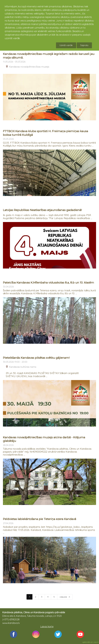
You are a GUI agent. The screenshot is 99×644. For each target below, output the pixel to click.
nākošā (64, 597)
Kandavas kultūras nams (23, 367)
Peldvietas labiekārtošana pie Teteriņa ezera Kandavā (40, 519)
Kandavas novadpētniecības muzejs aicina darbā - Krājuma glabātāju (44, 439)
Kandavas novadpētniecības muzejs (29, 67)
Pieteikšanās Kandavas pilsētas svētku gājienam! (36, 358)
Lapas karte (47, 626)
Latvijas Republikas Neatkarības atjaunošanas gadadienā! (42, 210)
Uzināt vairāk (66, 45)
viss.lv (96, 642)
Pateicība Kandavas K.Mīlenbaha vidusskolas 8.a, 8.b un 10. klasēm (48, 283)
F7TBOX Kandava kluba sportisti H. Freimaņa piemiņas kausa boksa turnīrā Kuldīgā (46, 133)
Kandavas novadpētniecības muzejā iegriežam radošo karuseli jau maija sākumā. (49, 56)
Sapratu (84, 45)
